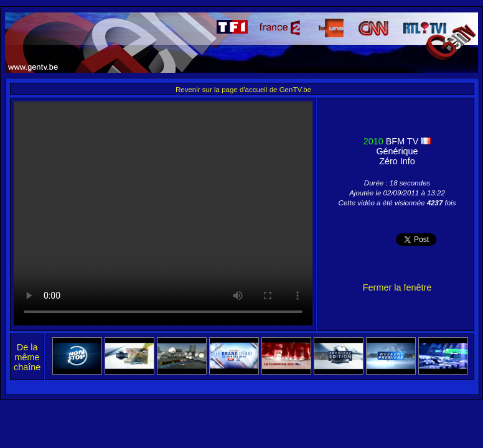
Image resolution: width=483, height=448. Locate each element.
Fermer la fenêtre (397, 287)
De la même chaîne (27, 357)
